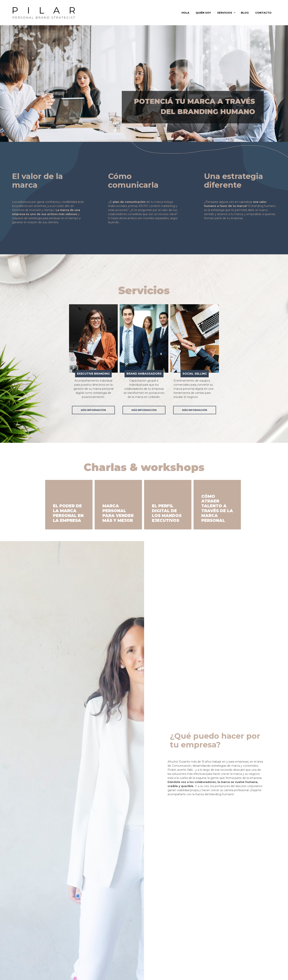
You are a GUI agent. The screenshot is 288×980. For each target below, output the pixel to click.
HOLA (185, 13)
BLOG (245, 13)
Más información (93, 410)
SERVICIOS (225, 13)
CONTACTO (263, 13)
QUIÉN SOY (203, 13)
